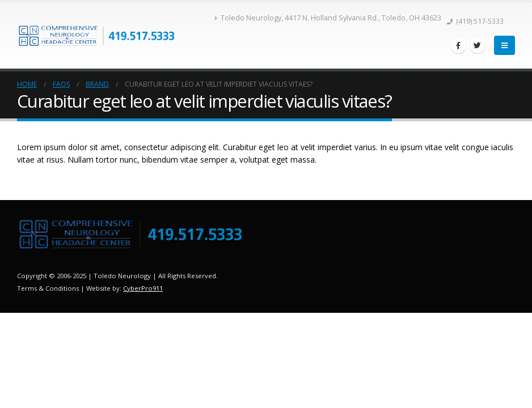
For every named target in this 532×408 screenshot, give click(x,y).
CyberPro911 (143, 288)
